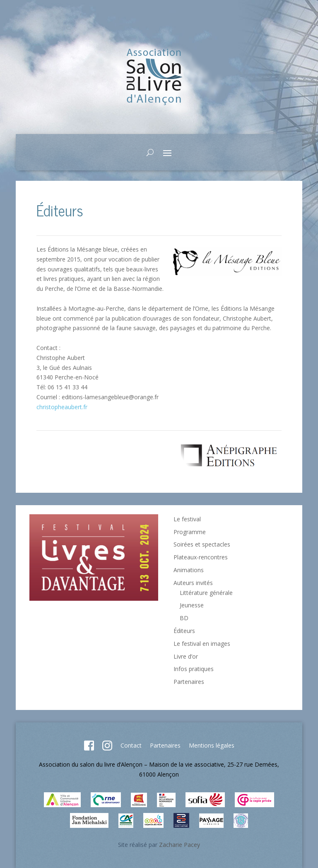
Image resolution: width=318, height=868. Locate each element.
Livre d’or (186, 656)
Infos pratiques (194, 669)
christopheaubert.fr (62, 407)
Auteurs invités (193, 583)
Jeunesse (192, 605)
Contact (131, 745)
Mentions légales (212, 745)
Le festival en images (202, 644)
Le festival (187, 519)
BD (184, 618)
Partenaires (189, 682)
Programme (190, 532)
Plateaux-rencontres (201, 557)
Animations (189, 570)
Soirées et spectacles (202, 544)
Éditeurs (184, 631)
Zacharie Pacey (179, 845)
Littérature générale (206, 593)
